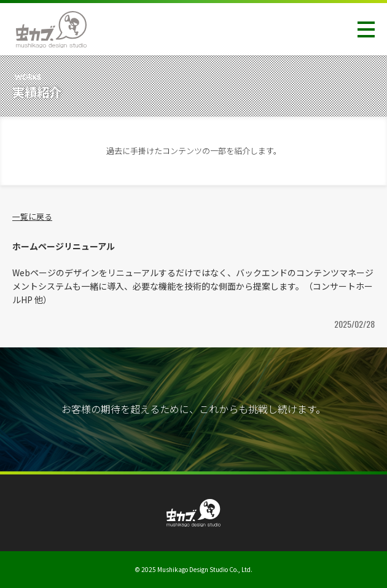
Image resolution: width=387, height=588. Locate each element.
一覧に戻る (32, 216)
